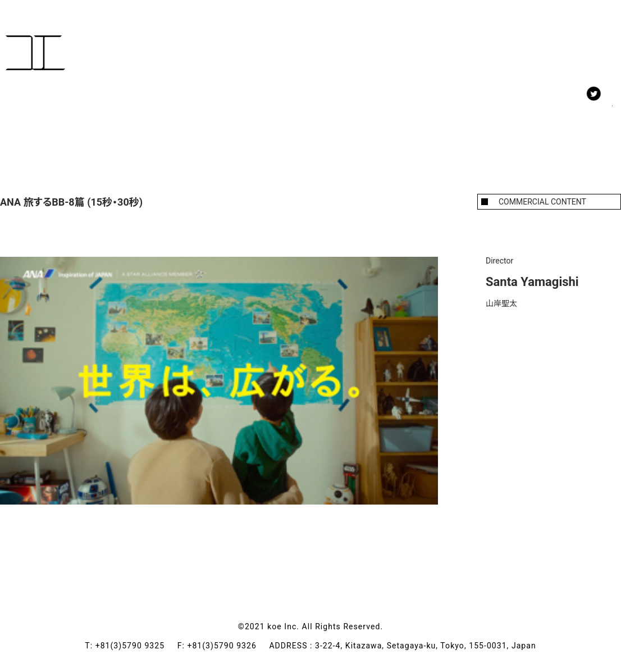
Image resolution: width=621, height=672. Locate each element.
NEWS (154, 106)
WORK (24, 106)
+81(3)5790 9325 (136, 646)
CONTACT (279, 106)
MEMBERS (89, 106)
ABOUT (213, 106)
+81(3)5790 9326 (228, 646)
